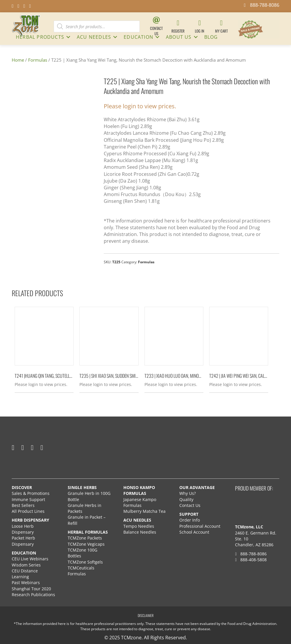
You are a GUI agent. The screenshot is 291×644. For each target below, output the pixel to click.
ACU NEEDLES (94, 37)
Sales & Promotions (31, 493)
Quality (186, 499)
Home (18, 60)
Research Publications (33, 595)
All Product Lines (28, 511)
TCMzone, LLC (249, 527)
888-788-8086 (251, 553)
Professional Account (200, 526)
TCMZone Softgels (85, 562)
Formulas (38, 60)
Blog (211, 37)
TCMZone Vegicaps (86, 544)
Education (138, 37)
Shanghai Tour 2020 (31, 588)
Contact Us (190, 505)
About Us (179, 37)
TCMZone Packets (85, 538)
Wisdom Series (26, 565)
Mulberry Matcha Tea (144, 511)
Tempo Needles (139, 526)
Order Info (190, 520)
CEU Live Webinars (30, 559)
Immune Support (28, 499)
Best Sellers (23, 505)
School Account (194, 532)
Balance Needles (140, 532)
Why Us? (188, 493)
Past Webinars (26, 583)
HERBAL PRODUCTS (40, 37)
